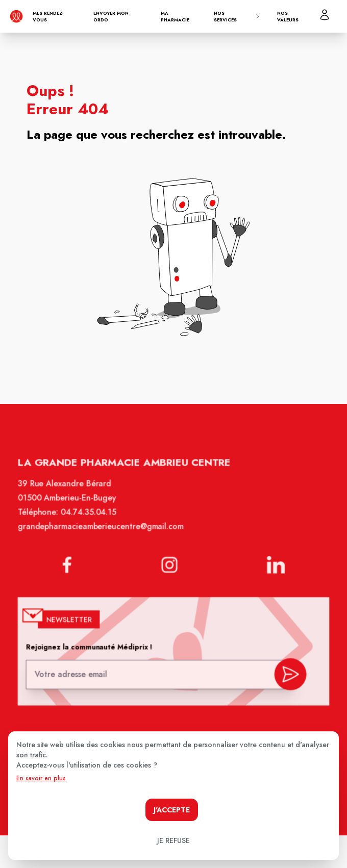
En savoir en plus (41, 778)
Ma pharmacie (175, 17)
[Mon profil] (325, 15)
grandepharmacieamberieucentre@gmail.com (103, 533)
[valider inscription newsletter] (287, 675)
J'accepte (172, 810)
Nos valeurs (288, 17)
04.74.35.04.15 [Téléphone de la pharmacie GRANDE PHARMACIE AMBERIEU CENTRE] (91, 520)
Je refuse (173, 840)
